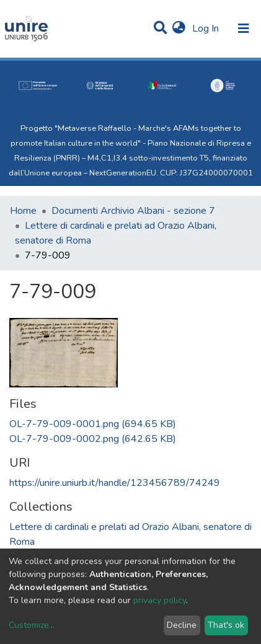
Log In (207, 29)
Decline (182, 625)
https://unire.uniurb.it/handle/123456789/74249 (115, 483)
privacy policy (160, 600)
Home (23, 211)
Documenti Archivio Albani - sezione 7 (133, 211)
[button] (179, 29)
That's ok (226, 625)
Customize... (32, 625)
